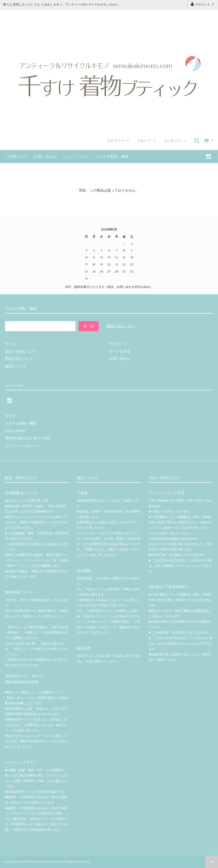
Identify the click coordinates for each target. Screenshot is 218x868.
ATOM (20, 431)
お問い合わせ (45, 157)
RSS (9, 431)
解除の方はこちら (121, 326)
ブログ (10, 416)
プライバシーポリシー (23, 446)
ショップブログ (76, 157)
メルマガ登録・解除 (112, 157)
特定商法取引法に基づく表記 (28, 438)
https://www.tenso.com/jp (22, 682)
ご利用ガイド (16, 157)
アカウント (203, 4)
